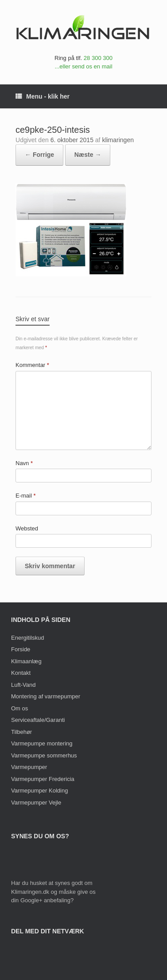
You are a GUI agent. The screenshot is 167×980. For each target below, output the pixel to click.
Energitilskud (27, 638)
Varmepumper (29, 767)
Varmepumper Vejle (36, 803)
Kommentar (32, 365)
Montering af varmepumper (46, 696)
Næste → (88, 155)
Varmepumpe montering (42, 743)
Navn (24, 463)
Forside (21, 649)
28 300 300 (98, 58)
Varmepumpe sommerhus (44, 755)
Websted (27, 528)
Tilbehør (21, 732)
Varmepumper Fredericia (43, 779)
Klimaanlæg (26, 661)
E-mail (26, 496)
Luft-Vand (23, 685)
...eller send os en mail (83, 66)
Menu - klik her (43, 96)
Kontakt (21, 673)
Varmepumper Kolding (39, 791)
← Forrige (39, 155)
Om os (19, 708)
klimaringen (118, 140)
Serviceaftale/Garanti (38, 720)
